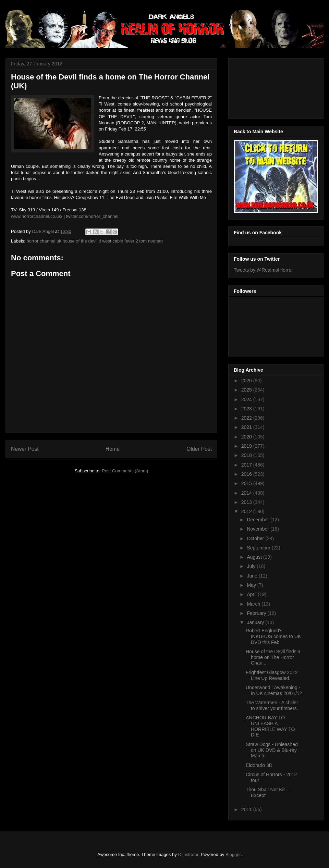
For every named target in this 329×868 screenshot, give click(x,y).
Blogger (233, 854)
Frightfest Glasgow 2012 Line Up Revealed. (272, 675)
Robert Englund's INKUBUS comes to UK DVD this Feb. (273, 636)
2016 (247, 474)
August (255, 557)
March (254, 604)
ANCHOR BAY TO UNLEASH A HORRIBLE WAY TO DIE (270, 726)
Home (113, 449)
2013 (247, 502)
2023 (247, 409)
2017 (247, 465)
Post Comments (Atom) (125, 471)
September (259, 548)
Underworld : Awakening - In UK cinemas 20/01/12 (274, 690)
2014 (247, 493)
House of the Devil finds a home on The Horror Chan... (273, 657)
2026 (247, 381)
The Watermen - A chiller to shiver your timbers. (272, 705)
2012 (247, 511)
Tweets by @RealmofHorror (263, 270)
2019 (247, 446)
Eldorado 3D (259, 765)
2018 (247, 455)
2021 (247, 427)
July (252, 566)
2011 (247, 809)
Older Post (199, 449)
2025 (247, 390)
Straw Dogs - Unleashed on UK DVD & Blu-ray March (272, 750)
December (258, 520)
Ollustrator (188, 854)
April (252, 594)
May (252, 585)
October (256, 538)
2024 (247, 399)
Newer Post (25, 449)
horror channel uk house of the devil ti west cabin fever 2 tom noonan (95, 241)
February (257, 613)
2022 (247, 418)
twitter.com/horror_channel (92, 216)
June (253, 576)
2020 (247, 437)
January (256, 622)
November (258, 529)
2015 (247, 483)
